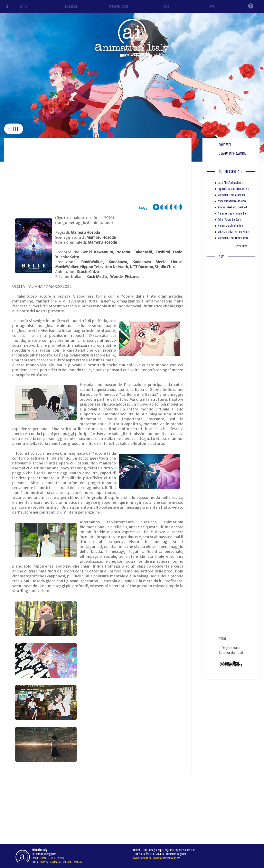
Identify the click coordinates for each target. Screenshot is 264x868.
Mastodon (55, 862)
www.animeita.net (143, 858)
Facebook (77, 862)
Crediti (35, 858)
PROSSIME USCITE (119, 6)
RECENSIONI (71, 6)
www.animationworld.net (167, 858)
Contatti (45, 858)
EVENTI (214, 6)
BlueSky (44, 862)
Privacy (60, 858)
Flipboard (66, 862)
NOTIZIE (24, 6)
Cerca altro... (242, 246)
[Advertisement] (98, 173)
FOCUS (166, 6)
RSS (53, 858)
